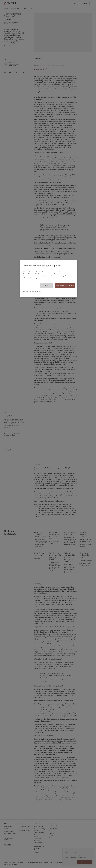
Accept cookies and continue (65, 285)
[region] (49, 279)
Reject (46, 285)
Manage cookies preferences (32, 292)
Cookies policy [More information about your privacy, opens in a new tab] (32, 278)
